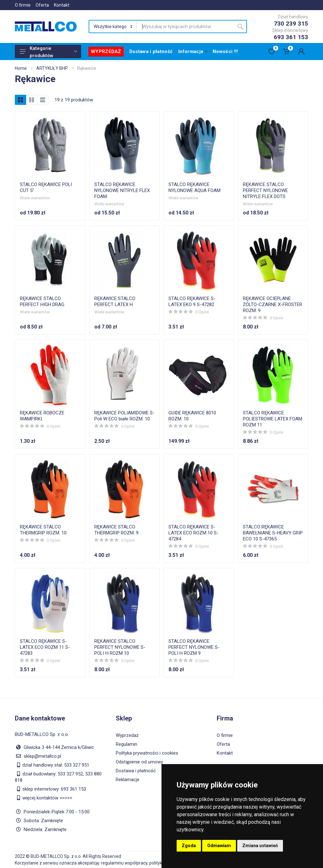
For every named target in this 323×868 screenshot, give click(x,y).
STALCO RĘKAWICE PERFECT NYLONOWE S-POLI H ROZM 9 (194, 647)
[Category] (113, 27)
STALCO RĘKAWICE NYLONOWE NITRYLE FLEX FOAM (122, 190)
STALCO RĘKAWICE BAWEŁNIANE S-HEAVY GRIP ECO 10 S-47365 (273, 533)
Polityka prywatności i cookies (147, 753)
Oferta (42, 5)
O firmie (23, 5)
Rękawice (87, 68)
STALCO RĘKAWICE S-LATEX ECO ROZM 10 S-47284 (194, 533)
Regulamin (126, 744)
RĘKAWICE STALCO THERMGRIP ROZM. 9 (116, 530)
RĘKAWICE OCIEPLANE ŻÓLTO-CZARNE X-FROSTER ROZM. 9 (273, 304)
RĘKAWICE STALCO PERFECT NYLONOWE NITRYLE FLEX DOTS (265, 190)
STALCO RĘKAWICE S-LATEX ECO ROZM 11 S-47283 (45, 647)
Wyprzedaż (127, 735)
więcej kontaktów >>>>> (47, 798)
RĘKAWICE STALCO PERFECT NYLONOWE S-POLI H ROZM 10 (120, 647)
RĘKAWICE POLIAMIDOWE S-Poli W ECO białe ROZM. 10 (124, 416)
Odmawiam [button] (219, 846)
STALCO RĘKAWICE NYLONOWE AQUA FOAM (194, 187)
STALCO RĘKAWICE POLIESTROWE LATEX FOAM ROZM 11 (273, 419)
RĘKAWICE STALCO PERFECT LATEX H (115, 301)
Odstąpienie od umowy (139, 762)
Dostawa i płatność (136, 771)
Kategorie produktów (48, 52)
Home (21, 68)
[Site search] (185, 27)
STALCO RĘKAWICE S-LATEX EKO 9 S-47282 (192, 301)
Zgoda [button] (189, 846)
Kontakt (62, 5)
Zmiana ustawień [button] (260, 846)
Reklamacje (128, 780)
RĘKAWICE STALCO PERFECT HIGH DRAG (42, 301)
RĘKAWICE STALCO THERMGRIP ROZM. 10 (43, 530)
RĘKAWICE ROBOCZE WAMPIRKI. (42, 416)
